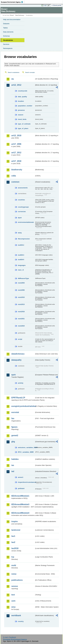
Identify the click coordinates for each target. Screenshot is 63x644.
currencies (22, 212)
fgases (14, 427)
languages (22, 265)
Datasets (6, 24)
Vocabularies (8, 40)
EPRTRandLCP (18, 398)
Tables (5, 28)
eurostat (15, 412)
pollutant (21, 488)
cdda (14, 176)
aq (13, 79)
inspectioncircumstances (26, 482)
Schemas (6, 36)
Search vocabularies (14, 72)
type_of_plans (23, 128)
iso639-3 (21, 255)
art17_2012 (16, 153)
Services (6, 44)
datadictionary (18, 354)
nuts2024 (21, 326)
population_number (25, 106)
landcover (16, 530)
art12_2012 (16, 85)
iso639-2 (21, 245)
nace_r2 (21, 270)
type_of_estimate (24, 124)
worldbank (16, 615)
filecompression (24, 239)
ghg (13, 442)
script (20, 339)
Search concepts (30, 72)
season (21, 115)
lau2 (13, 542)
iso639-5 (21, 260)
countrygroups (23, 207)
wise (13, 607)
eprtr (14, 375)
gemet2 (15, 435)
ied (13, 471)
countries (21, 200)
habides (15, 459)
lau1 (13, 536)
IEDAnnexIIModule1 (20, 496)
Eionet (12, 15)
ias (13, 465)
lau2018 (15, 548)
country (21, 621)
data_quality (22, 97)
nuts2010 (21, 297)
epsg (20, 233)
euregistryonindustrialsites (23, 406)
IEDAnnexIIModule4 (20, 513)
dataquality (16, 360)
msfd (14, 565)
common (15, 182)
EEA (13, 2)
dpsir (20, 218)
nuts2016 (21, 312)
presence (21, 110)
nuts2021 (21, 319)
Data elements (8, 32)
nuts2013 (21, 304)
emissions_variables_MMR (26, 447)
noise (14, 574)
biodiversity (17, 170)
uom (13, 601)
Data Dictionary (20, 15)
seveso (15, 586)
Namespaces (8, 48)
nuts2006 (21, 290)
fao (13, 418)
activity (21, 383)
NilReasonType (23, 278)
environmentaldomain (26, 222)
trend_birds (22, 119)
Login (45, 5)
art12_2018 (16, 136)
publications (17, 580)
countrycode (23, 91)
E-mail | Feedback (10, 637)
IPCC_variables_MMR (26, 452)
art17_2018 (16, 161)
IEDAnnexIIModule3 (20, 504)
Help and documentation (12, 20)
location (21, 101)
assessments (23, 188)
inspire (14, 521)
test (13, 595)
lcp (13, 557)
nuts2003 (21, 283)
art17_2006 (16, 144)
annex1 (21, 477)
